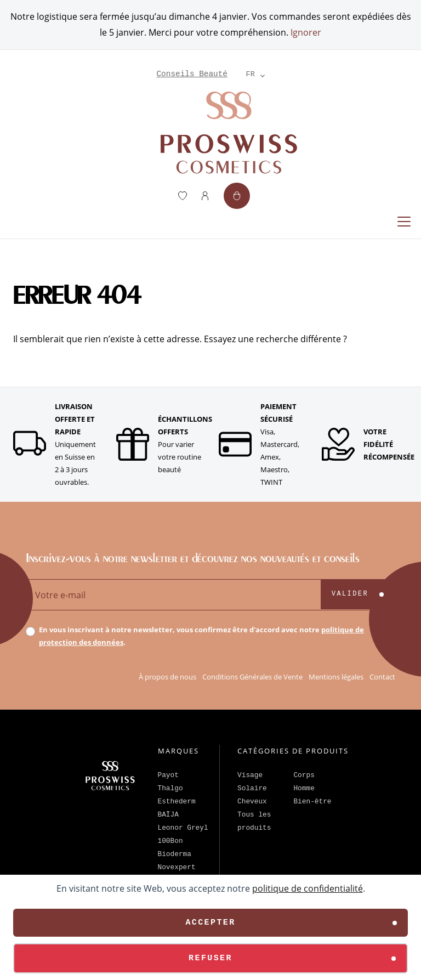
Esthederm (177, 801)
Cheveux (252, 801)
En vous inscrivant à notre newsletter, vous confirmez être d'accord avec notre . (201, 636)
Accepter (210, 923)
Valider (350, 594)
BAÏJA (168, 815)
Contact (382, 677)
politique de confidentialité (308, 888)
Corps (304, 775)
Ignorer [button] (306, 32)
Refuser (210, 958)
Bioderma (175, 854)
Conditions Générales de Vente (252, 677)
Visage (250, 775)
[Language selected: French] (251, 74)
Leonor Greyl (183, 828)
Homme (304, 788)
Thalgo (170, 788)
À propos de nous (167, 677)
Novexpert (177, 867)
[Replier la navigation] (404, 222)
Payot (168, 775)
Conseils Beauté (192, 74)
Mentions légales (336, 677)
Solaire (252, 788)
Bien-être (312, 801)
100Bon (170, 841)
